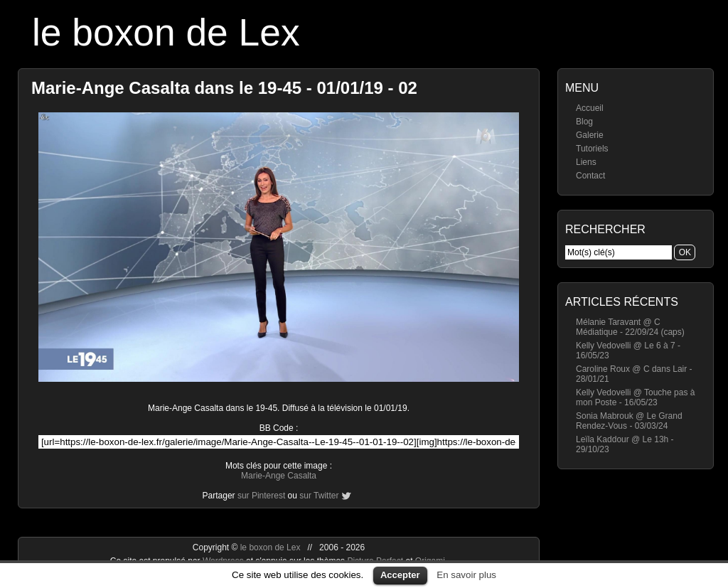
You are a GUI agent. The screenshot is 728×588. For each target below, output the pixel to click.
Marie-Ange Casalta (279, 476)
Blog (584, 122)
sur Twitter (319, 496)
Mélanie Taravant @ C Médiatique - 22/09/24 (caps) (630, 327)
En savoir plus (466, 575)
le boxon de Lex (166, 32)
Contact (590, 176)
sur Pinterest (261, 496)
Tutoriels (592, 149)
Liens (586, 162)
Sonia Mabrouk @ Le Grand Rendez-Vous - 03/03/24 (629, 421)
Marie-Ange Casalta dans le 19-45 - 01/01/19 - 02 (224, 88)
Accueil (590, 108)
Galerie (590, 135)
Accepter (400, 575)
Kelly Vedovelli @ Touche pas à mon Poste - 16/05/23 (635, 397)
